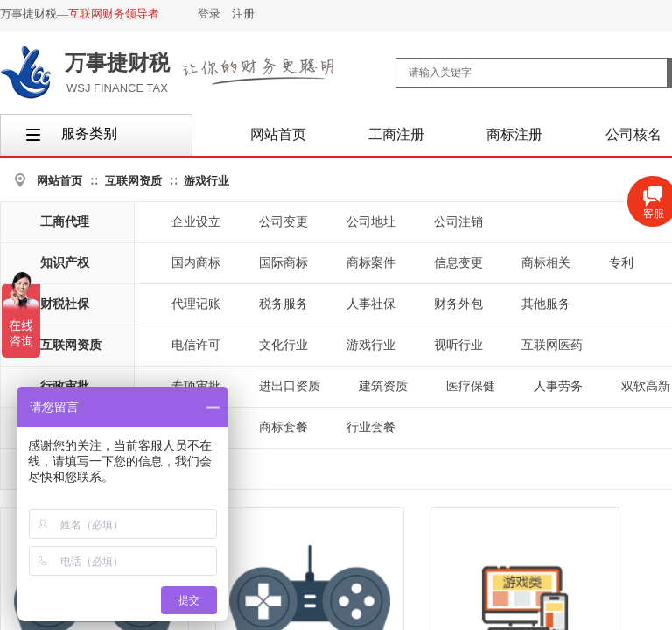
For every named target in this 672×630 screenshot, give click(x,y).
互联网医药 (552, 345)
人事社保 (371, 304)
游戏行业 (206, 181)
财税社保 (65, 304)
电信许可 (196, 345)
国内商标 (196, 263)
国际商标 (283, 263)
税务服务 (283, 304)
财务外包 (458, 304)
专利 (621, 263)
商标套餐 (283, 427)
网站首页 (59, 181)
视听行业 (458, 345)
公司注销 (458, 222)
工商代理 (65, 222)
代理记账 (196, 304)
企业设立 (196, 222)
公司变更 (283, 222)
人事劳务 (558, 386)
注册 (243, 14)
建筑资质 (383, 386)
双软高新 (646, 386)
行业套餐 (371, 427)
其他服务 (546, 304)
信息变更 (458, 263)
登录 (209, 14)
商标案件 (371, 263)
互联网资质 (133, 181)
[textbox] (532, 73)
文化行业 (283, 345)
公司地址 (371, 222)
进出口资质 (290, 386)
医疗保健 (471, 386)
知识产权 (65, 263)
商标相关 (546, 263)
